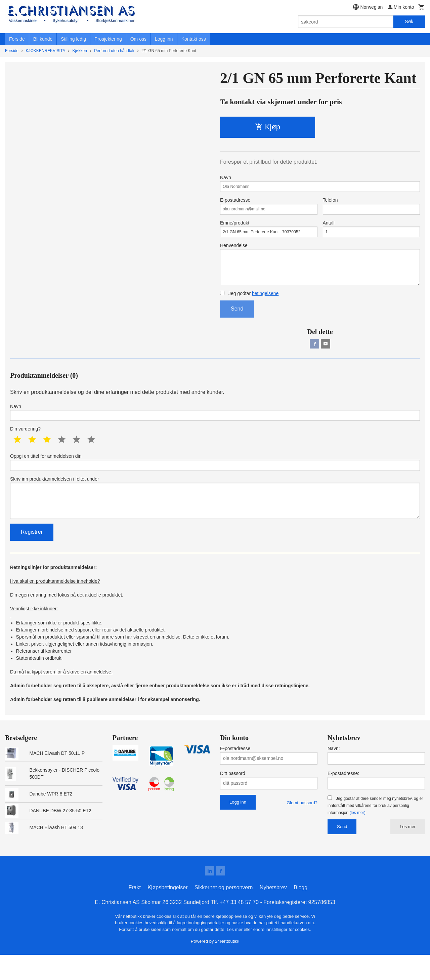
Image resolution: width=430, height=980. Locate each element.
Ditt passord (233, 797)
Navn (320, 184)
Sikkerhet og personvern (224, 913)
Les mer (408, 850)
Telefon (372, 209)
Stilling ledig (73, 39)
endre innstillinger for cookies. (282, 955)
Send (237, 321)
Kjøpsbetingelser (167, 913)
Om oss (138, 39)
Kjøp (268, 127)
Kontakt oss (194, 39)
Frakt (134, 913)
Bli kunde (43, 39)
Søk (409, 22)
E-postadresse (269, 209)
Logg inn (164, 39)
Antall (372, 234)
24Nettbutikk (227, 966)
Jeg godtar (249, 306)
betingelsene (265, 306)
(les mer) (357, 836)
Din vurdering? (25, 445)
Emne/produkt (269, 234)
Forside (17, 39)
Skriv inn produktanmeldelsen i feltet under (215, 518)
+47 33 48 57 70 (239, 927)
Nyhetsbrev (273, 913)
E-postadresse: (343, 797)
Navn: (334, 772)
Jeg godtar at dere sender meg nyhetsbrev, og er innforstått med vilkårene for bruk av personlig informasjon (375, 829)
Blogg (300, 913)
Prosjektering (108, 39)
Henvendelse (320, 273)
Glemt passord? (302, 827)
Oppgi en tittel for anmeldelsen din (215, 479)
